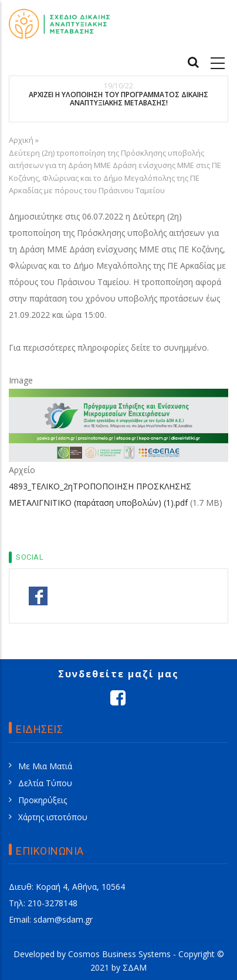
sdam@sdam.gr (63, 919)
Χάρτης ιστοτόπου (53, 817)
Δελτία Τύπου (45, 783)
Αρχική (21, 140)
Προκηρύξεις (43, 800)
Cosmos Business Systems (119, 954)
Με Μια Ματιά (45, 766)
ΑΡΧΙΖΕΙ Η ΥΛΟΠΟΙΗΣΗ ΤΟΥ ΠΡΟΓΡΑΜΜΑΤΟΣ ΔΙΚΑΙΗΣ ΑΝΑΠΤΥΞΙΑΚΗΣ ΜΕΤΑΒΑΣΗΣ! (118, 99)
